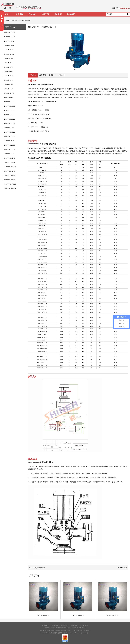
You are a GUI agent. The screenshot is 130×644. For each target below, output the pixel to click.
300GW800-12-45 (9, 158)
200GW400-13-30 (9, 136)
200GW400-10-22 (9, 132)
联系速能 (71, 14)
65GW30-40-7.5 (9, 50)
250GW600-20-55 (9, 145)
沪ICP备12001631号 (83, 633)
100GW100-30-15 (9, 102)
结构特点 (62, 75)
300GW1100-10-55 (10, 162)
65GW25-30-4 (8, 71)
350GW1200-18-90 (10, 171)
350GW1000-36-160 (10, 167)
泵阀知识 (45, 14)
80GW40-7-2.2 (9, 84)
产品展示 (32, 14)
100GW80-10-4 (9, 97)
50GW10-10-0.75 (9, 58)
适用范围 (42, 75)
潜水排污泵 (55, 625)
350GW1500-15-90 (10, 175)
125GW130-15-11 (9, 110)
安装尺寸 (52, 75)
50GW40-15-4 (8, 67)
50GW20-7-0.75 (9, 63)
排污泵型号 (45, 625)
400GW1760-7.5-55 (10, 184)
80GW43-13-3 (8, 89)
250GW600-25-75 (9, 149)
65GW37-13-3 (8, 80)
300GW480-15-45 (9, 154)
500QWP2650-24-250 (39, 568)
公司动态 (58, 14)
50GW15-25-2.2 (9, 54)
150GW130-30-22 (9, 119)
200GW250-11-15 (9, 128)
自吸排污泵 (64, 625)
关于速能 (19, 14)
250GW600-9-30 (9, 141)
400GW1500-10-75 (10, 180)
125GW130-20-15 (9, 115)
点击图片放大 (78, 51)
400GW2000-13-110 (10, 188)
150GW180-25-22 (9, 123)
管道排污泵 (15, 20)
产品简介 (33, 75)
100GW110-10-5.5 (10, 106)
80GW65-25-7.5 (9, 93)
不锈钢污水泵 (84, 625)
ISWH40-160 (124, 568)
